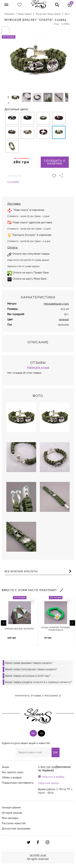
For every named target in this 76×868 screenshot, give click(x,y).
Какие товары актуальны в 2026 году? (28, 676)
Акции (5, 767)
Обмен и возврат (12, 778)
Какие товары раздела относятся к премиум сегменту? (38, 682)
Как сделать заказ (13, 772)
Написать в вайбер (53, 777)
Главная (9, 14)
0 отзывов (13, 182)
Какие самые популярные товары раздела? (31, 669)
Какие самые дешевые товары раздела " (29, 663)
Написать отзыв (38, 367)
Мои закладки (10, 818)
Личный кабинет (11, 808)
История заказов (12, 813)
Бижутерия (25, 14)
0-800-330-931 (47, 767)
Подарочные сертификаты (18, 783)
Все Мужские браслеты (38, 571)
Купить (28, 638)
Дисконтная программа (16, 829)
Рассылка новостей (14, 823)
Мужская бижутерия (48, 14)
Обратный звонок (48, 783)
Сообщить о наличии (55, 162)
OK (56, 753)
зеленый (64, 319)
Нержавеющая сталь (56, 304)
